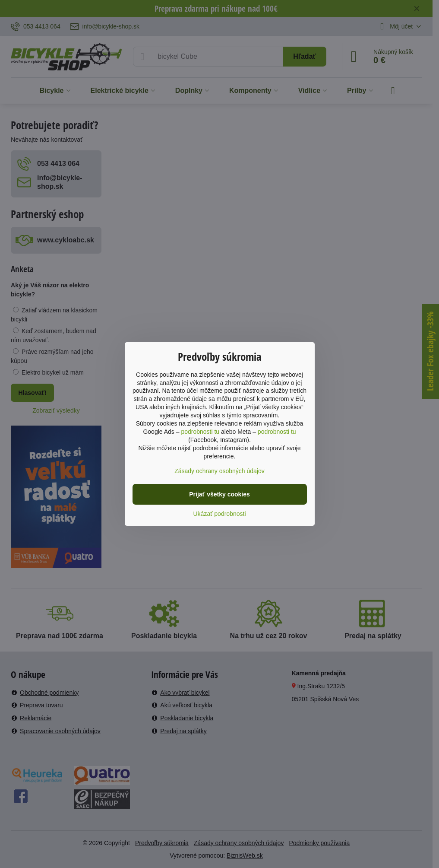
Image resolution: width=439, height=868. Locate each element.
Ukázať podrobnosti (220, 514)
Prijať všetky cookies (219, 494)
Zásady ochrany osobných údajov (219, 471)
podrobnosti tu (200, 432)
